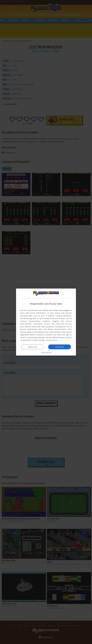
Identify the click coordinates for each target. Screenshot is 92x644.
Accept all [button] (60, 347)
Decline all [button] (33, 347)
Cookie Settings (39, 340)
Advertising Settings (36, 337)
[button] (46, 352)
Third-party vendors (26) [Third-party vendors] (44, 324)
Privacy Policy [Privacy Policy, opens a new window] (52, 340)
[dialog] (46, 322)
